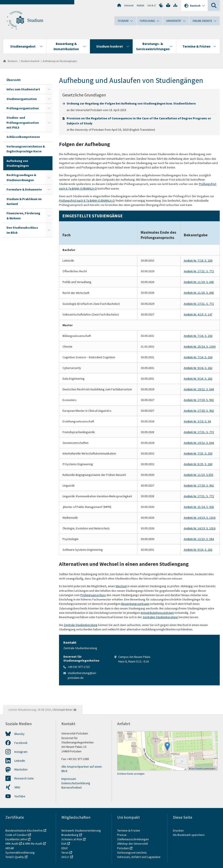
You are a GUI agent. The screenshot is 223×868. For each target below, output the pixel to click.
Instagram (21, 752)
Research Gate (24, 778)
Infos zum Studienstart (23, 89)
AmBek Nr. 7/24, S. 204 (198, 261)
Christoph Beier (63, 710)
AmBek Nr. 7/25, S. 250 (198, 453)
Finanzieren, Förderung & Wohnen (23, 216)
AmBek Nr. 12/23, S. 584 (199, 539)
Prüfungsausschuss (93, 595)
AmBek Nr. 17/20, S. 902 (199, 400)
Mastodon (21, 769)
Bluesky (19, 734)
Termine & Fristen (129, 830)
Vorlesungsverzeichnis (132, 853)
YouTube (20, 796)
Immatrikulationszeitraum (157, 613)
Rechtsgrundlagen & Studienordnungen (21, 177)
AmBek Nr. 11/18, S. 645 (199, 282)
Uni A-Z (152, 5)
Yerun (65, 853)
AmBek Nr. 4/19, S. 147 (198, 314)
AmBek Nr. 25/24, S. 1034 (200, 347)
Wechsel (121, 586)
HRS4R (10, 848)
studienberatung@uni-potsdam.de (82, 675)
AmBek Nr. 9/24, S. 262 (198, 368)
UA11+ (65, 857)
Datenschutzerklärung (76, 783)
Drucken (178, 830)
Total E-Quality (15, 857)
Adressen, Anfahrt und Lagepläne (139, 857)
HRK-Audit (12, 844)
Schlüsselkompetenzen (23, 137)
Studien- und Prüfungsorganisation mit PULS (23, 123)
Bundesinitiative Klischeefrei (24, 830)
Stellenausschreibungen (133, 839)
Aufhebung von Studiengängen (60, 61)
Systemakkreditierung (20, 853)
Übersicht (14, 80)
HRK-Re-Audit (34, 844)
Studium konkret (30, 61)
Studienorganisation (22, 99)
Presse (122, 835)
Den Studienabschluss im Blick (22, 230)
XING (17, 787)
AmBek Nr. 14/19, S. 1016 (200, 518)
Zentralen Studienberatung (160, 617)
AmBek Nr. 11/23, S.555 (199, 475)
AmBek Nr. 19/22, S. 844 (199, 389)
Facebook (21, 743)
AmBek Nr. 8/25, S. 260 (198, 464)
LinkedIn (20, 761)
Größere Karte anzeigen (131, 774)
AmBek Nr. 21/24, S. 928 (199, 507)
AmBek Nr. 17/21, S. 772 (199, 271)
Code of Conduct (16, 835)
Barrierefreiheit (72, 787)
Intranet (129, 5)
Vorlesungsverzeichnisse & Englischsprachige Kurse (26, 149)
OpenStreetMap (198, 769)
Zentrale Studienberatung (81, 625)
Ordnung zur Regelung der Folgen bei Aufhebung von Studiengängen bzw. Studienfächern (131, 103)
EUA (64, 844)
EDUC (65, 848)
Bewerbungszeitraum (135, 604)
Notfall (140, 5)
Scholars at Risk (72, 839)
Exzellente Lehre (16, 839)
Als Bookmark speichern (189, 835)
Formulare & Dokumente (24, 189)
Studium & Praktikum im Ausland (24, 201)
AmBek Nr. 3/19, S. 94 (197, 421)
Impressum (69, 779)
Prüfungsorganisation (23, 108)
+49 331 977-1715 (79, 667)
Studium (35, 20)
